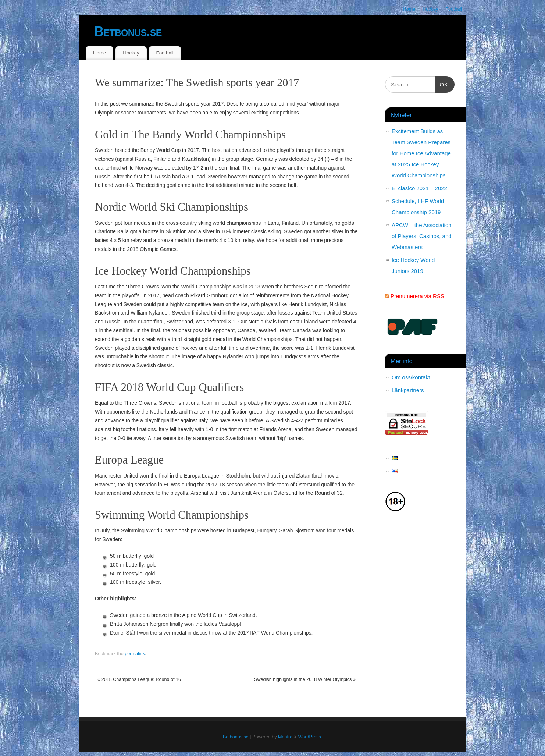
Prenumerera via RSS (417, 296)
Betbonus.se (128, 31)
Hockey (430, 9)
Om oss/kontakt (411, 377)
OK (442, 84)
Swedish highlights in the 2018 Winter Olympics (305, 679)
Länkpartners (408, 390)
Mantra (285, 737)
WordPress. (310, 737)
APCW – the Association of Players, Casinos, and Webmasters (422, 236)
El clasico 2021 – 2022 (419, 188)
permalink (135, 654)
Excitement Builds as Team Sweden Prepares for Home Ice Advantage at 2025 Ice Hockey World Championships (421, 153)
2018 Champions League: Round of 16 (139, 679)
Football (454, 9)
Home (409, 9)
